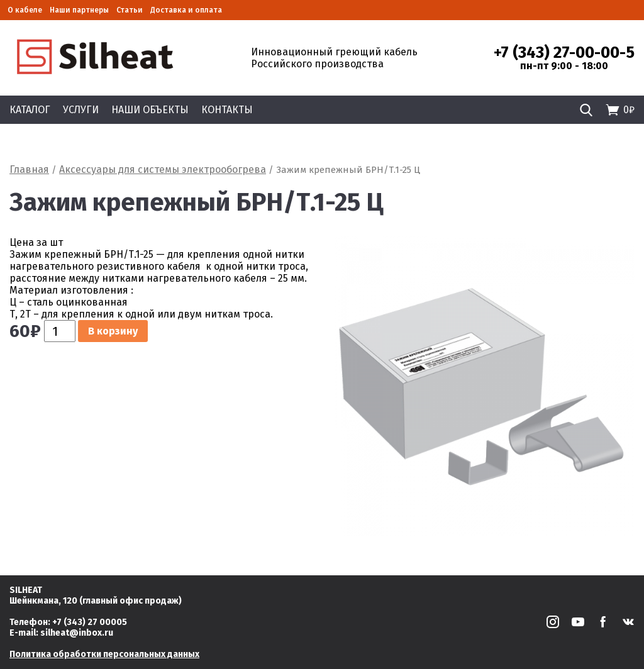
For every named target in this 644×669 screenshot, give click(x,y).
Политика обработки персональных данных (104, 654)
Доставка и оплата (186, 10)
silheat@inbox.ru (77, 633)
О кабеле (25, 10)
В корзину (113, 331)
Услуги (81, 110)
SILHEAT (26, 590)
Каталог (30, 110)
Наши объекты (150, 110)
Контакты (227, 110)
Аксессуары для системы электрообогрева (163, 169)
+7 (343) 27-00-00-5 (564, 53)
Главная (29, 169)
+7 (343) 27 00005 (90, 622)
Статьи (130, 10)
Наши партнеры (79, 10)
